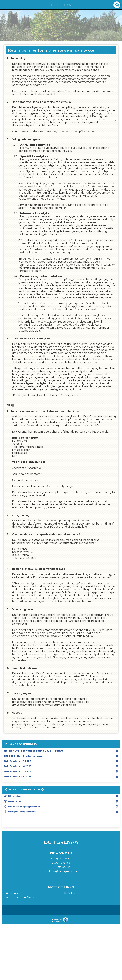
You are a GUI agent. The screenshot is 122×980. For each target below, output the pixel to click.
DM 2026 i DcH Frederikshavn (23, 756)
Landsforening (21, 744)
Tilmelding (13, 796)
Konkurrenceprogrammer (22, 807)
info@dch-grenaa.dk (64, 872)
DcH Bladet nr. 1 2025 (17, 771)
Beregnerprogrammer (20, 812)
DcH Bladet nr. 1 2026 (18, 761)
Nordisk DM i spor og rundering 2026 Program (34, 751)
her (76, 395)
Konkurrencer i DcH (24, 790)
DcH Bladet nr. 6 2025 (18, 766)
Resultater (13, 801)
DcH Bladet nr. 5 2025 (18, 777)
